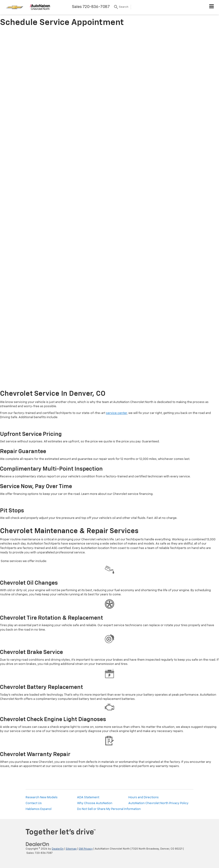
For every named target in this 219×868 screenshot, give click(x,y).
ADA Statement (88, 797)
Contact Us (34, 803)
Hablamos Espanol (39, 809)
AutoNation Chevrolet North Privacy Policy (158, 803)
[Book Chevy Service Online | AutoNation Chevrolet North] (109, 209)
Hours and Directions (144, 797)
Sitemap (71, 849)
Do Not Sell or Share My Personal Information (109, 809)
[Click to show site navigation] (212, 7)
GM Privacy (86, 849)
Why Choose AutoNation (95, 803)
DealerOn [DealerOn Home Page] (58, 849)
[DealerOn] (38, 844)
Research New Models (42, 797)
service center (116, 413)
